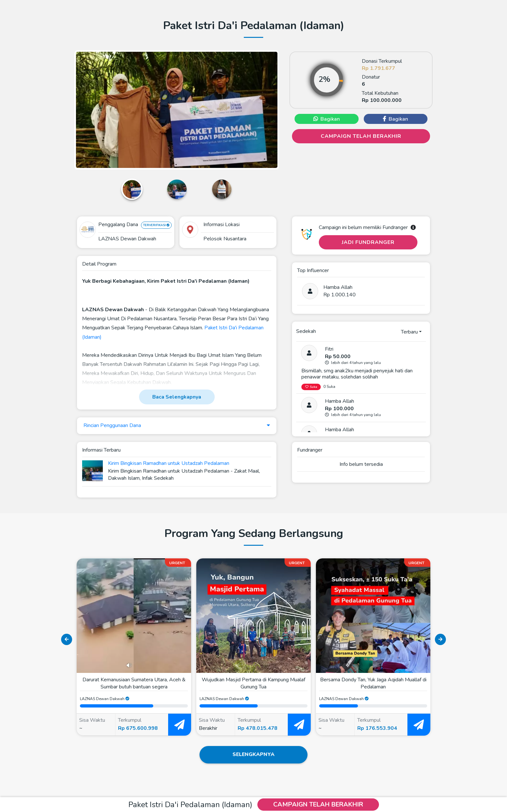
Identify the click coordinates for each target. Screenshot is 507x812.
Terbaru (409, 332)
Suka (311, 387)
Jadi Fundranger (368, 242)
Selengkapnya (254, 755)
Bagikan (327, 119)
